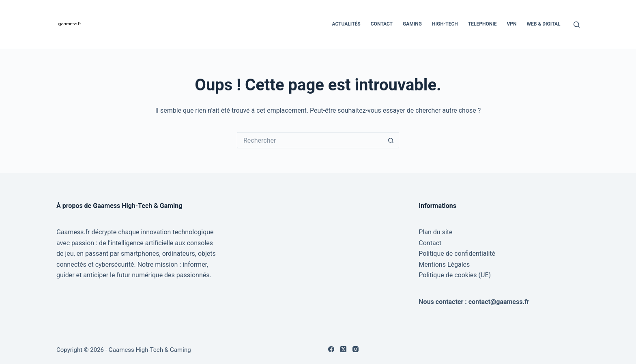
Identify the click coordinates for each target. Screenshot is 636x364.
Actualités (346, 24)
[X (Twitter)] (343, 349)
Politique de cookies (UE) (455, 275)
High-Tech (445, 24)
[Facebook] (331, 349)
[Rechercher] (577, 25)
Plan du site (435, 232)
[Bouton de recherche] (391, 140)
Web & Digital (544, 24)
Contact (382, 24)
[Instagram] (356, 349)
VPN (511, 24)
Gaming (412, 24)
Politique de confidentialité (457, 254)
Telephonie (482, 24)
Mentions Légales (444, 264)
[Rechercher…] (310, 140)
